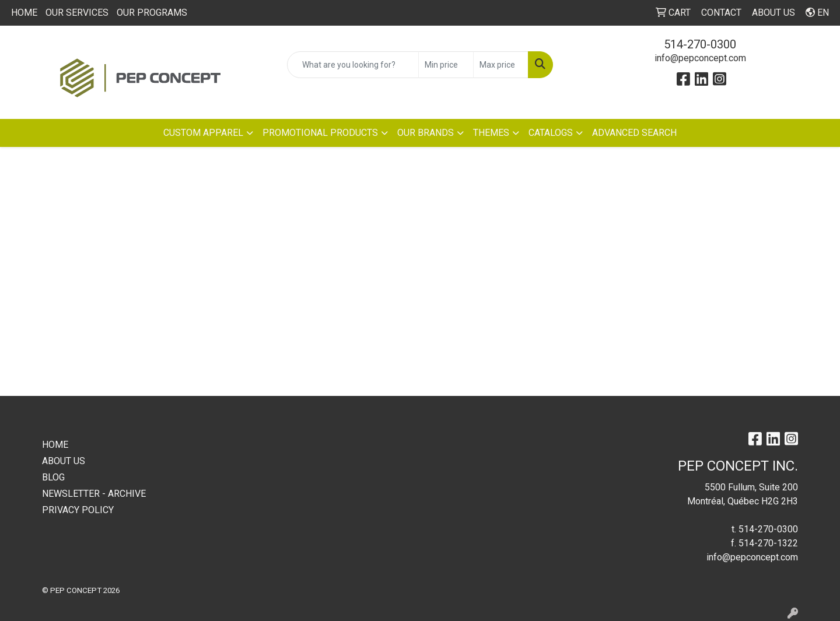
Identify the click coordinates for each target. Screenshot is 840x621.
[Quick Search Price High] (501, 65)
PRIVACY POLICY (78, 510)
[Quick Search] (353, 65)
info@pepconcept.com (700, 58)
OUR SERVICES (77, 13)
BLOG (53, 477)
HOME (24, 13)
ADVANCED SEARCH (634, 133)
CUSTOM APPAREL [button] (203, 133)
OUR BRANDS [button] (426, 133)
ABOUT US (64, 461)
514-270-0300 (700, 44)
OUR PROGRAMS (152, 13)
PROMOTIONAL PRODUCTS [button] (320, 133)
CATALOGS (551, 133)
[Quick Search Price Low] (446, 65)
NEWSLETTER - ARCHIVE (94, 494)
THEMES (491, 133)
